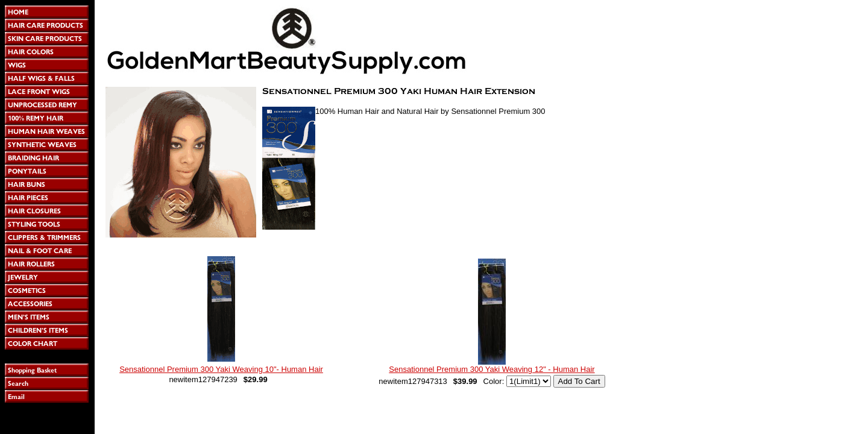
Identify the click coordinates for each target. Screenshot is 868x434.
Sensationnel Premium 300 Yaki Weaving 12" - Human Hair (492, 369)
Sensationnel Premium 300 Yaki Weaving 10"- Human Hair (221, 369)
